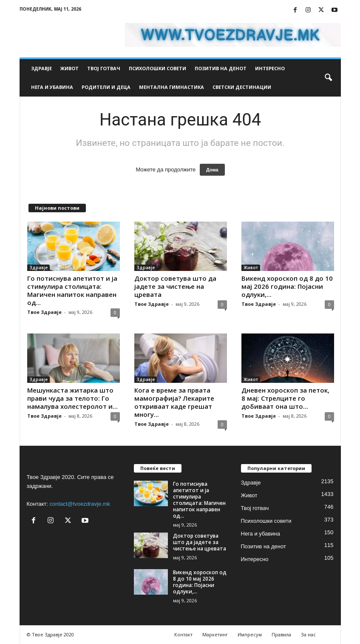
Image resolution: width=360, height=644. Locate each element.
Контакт (183, 634)
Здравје (41, 68)
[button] (328, 78)
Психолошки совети (157, 68)
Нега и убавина (52, 87)
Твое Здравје (44, 312)
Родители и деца (106, 87)
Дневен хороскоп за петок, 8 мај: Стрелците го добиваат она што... (285, 398)
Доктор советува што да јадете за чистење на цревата (175, 286)
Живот (69, 68)
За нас (308, 634)
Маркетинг (215, 634)
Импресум (250, 634)
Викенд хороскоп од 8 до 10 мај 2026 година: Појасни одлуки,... (287, 286)
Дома (212, 170)
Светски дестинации (242, 87)
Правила (281, 634)
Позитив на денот (221, 68)
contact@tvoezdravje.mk (80, 504)
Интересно (270, 68)
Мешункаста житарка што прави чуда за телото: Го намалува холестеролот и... (72, 398)
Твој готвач (104, 68)
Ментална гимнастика (171, 87)
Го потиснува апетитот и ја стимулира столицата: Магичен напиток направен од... (72, 290)
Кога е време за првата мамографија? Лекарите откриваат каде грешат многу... (174, 402)
